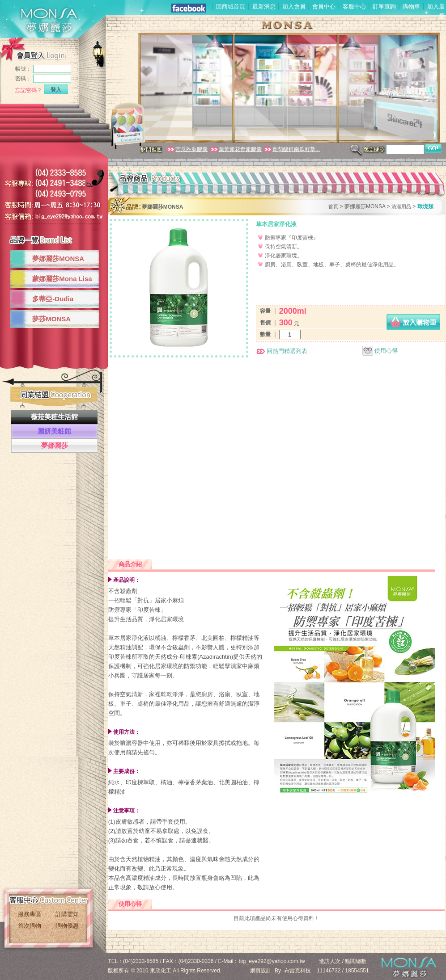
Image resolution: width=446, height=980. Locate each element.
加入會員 (294, 6)
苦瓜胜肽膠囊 (187, 149)
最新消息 (264, 6)
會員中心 (324, 6)
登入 (56, 90)
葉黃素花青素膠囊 (236, 149)
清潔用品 (401, 206)
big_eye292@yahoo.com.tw (272, 961)
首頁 (333, 206)
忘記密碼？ (29, 90)
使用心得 (380, 351)
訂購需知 (67, 914)
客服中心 (354, 6)
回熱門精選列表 (282, 351)
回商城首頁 (231, 6)
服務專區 (30, 914)
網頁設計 (261, 971)
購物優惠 (67, 926)
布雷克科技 (297, 971)
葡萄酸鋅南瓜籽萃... (291, 149)
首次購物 (30, 926)
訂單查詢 (384, 6)
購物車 (411, 6)
